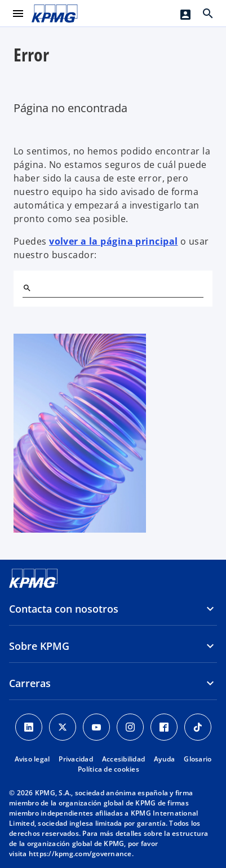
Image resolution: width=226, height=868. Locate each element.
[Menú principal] (18, 14)
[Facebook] (164, 727)
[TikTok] (198, 727)
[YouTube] (96, 727)
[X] (63, 727)
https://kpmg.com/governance (80, 854)
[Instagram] (130, 727)
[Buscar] (27, 288)
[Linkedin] (29, 727)
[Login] (185, 15)
